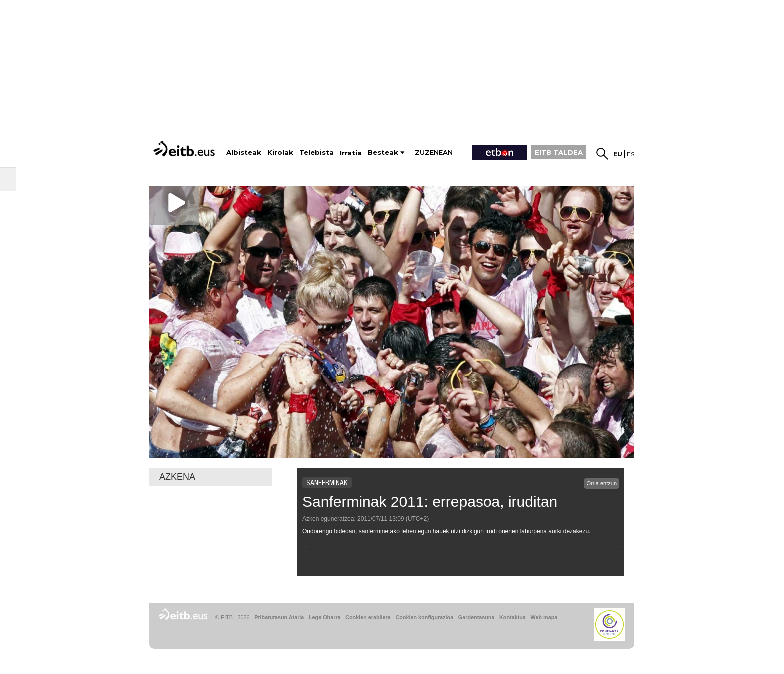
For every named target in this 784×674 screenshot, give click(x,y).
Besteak (383, 153)
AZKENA (177, 477)
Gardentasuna (477, 617)
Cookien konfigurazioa (424, 617)
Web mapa (544, 617)
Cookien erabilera (368, 617)
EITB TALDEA (559, 152)
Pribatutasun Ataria (279, 617)
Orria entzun (602, 483)
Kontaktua (513, 617)
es (631, 154)
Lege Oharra (325, 617)
